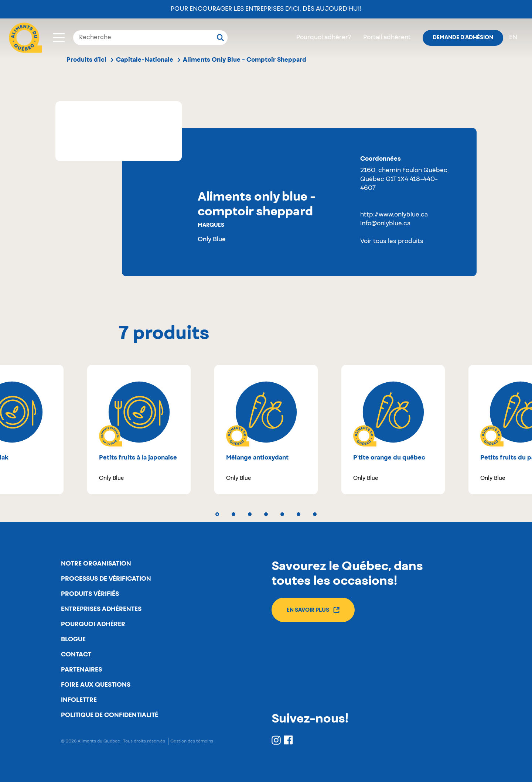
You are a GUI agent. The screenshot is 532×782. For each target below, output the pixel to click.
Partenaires (81, 670)
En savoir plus (313, 610)
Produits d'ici (86, 60)
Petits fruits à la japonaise (138, 458)
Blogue (73, 639)
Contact (76, 655)
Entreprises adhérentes (101, 609)
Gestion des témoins (192, 741)
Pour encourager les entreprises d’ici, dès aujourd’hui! (266, 9)
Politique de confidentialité (110, 715)
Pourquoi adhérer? (324, 38)
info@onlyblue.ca (385, 224)
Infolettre (79, 700)
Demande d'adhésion (463, 38)
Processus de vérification (106, 579)
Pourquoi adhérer (93, 624)
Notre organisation (96, 564)
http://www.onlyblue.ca (394, 215)
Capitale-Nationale (145, 60)
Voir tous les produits (392, 242)
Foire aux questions (96, 685)
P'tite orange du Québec (389, 458)
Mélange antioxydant (257, 458)
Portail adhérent (387, 38)
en (513, 38)
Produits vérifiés (90, 594)
